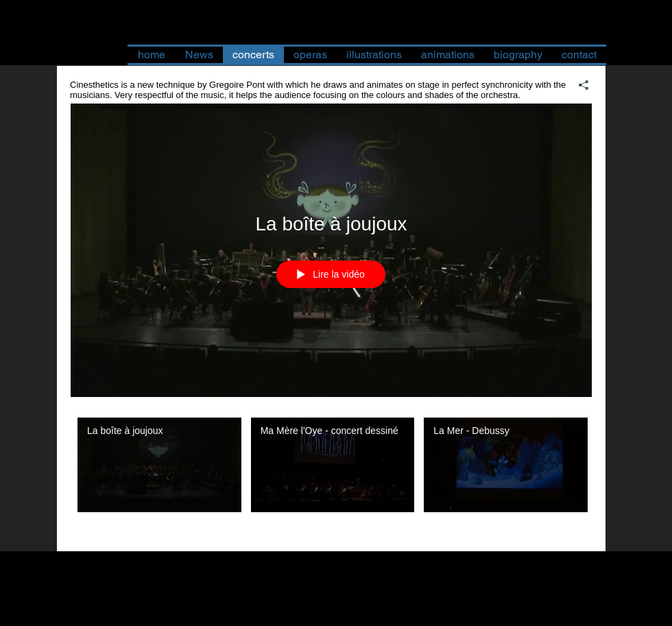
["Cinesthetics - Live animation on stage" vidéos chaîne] (331, 474)
